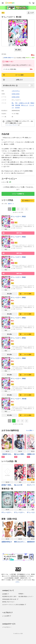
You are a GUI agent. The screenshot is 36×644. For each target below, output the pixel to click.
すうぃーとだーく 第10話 (19, 399)
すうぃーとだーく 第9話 (18, 378)
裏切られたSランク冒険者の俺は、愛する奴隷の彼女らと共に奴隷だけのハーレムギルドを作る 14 (20, 542)
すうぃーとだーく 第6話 (18, 318)
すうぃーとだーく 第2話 (18, 237)
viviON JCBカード (9, 58)
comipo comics (16, 94)
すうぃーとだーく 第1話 (18, 217)
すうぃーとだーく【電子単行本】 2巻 (7, 513)
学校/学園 (18, 105)
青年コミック (25, 105)
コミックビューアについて (13, 125)
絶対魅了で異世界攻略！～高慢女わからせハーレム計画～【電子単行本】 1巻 (7, 485)
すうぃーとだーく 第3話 (18, 257)
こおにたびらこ (16, 91)
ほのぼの (17, 108)
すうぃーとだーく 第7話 (18, 338)
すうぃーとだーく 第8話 (18, 358)
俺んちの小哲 (18, 485)
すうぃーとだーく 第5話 (18, 297)
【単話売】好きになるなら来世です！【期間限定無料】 (7, 454)
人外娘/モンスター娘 (24, 103)
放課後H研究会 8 (7, 542)
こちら (17, 582)
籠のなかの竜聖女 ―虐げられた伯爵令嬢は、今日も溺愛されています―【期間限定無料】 (20, 454)
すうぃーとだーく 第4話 (18, 277)
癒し (13, 103)
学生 (16, 103)
